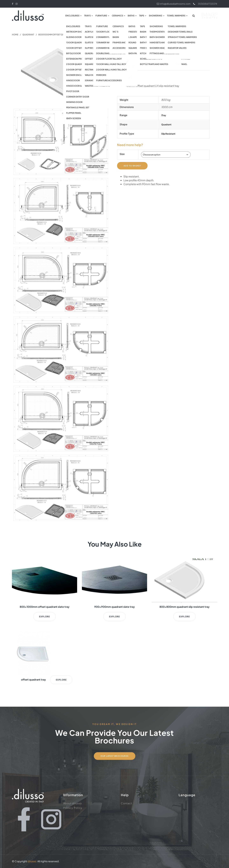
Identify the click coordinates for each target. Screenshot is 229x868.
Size (122, 154)
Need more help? (130, 145)
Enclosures (72, 16)
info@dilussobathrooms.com (174, 4)
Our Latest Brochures (115, 756)
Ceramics (117, 16)
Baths (131, 16)
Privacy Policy (73, 808)
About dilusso (73, 803)
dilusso (32, 861)
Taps (142, 16)
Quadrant (28, 35)
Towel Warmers (176, 16)
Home (15, 35)
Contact (126, 803)
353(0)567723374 (205, 4)
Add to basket (132, 165)
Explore (45, 617)
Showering (156, 16)
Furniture (101, 16)
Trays (87, 16)
